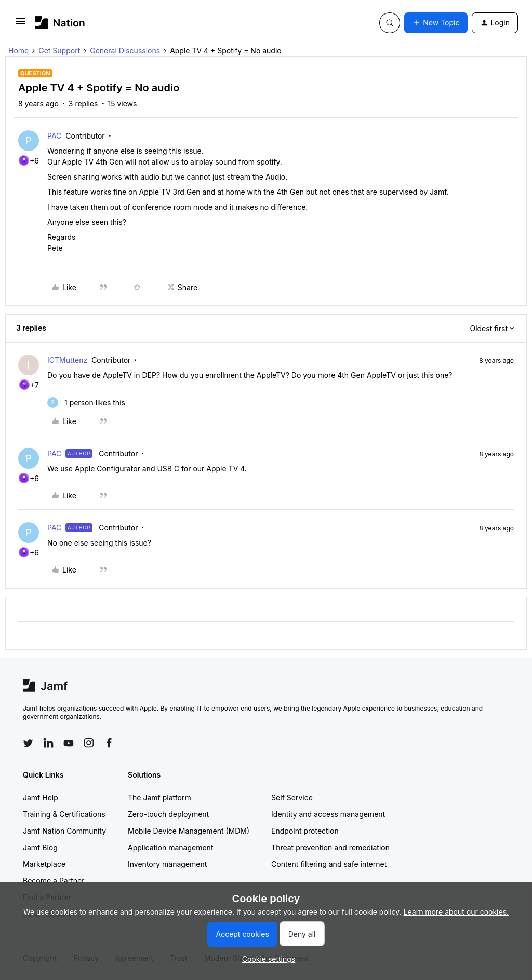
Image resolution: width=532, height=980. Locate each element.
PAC (54, 136)
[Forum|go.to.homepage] (60, 23)
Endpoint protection (305, 831)
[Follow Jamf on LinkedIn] (48, 743)
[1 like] (86, 403)
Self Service (292, 798)
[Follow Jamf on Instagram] (89, 743)
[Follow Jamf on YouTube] (69, 743)
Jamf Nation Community (64, 831)
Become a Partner (54, 881)
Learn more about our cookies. (456, 912)
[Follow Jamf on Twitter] (28, 743)
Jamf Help (41, 798)
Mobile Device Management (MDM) (189, 831)
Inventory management (167, 864)
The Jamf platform (159, 798)
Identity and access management (328, 814)
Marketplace (44, 864)
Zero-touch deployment (168, 814)
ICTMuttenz (67, 360)
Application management (170, 847)
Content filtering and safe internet (329, 864)
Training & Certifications (64, 814)
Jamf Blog (40, 847)
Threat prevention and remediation (330, 847)
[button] (20, 25)
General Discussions (125, 51)
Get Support (59, 51)
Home (18, 51)
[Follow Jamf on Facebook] (109, 743)
